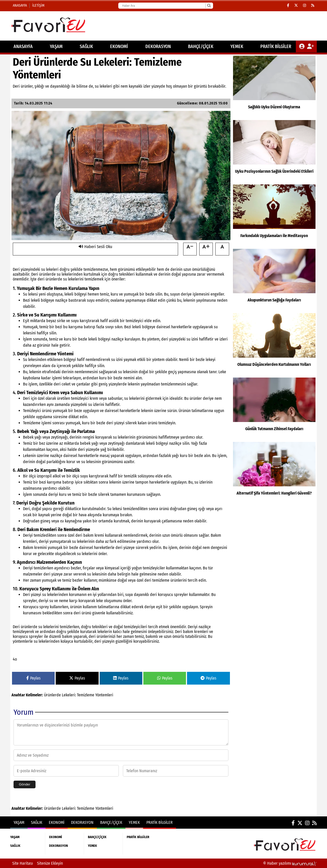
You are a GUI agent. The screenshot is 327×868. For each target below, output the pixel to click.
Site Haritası (23, 863)
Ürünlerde (52, 695)
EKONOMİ (119, 46)
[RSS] (313, 6)
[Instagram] (305, 6)
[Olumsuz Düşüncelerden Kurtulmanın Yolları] (274, 344)
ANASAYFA (23, 46)
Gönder (25, 784)
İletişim (38, 5)
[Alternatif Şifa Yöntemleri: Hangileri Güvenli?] (274, 473)
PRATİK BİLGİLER (276, 46)
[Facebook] (288, 6)
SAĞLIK (86, 46)
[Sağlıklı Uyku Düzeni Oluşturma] (274, 87)
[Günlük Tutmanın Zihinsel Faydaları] (274, 408)
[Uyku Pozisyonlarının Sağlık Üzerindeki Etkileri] (274, 151)
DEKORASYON (158, 46)
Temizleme (86, 695)
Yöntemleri (104, 695)
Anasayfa (20, 5)
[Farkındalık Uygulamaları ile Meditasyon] (274, 215)
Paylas (33, 678)
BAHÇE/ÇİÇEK (201, 46)
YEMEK (237, 46)
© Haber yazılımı (290, 863)
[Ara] (209, 6)
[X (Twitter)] (296, 6)
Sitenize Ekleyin (50, 863)
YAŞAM (56, 46)
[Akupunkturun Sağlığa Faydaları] (274, 280)
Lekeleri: (69, 695)
